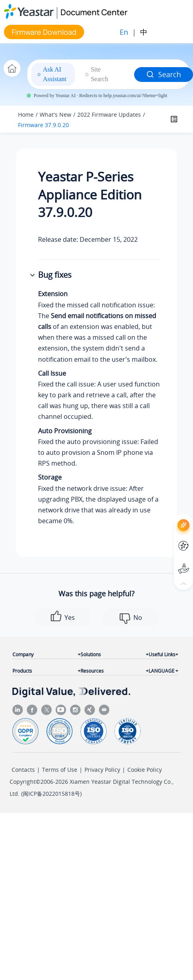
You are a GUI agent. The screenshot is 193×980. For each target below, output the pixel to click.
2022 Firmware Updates (109, 115)
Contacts (23, 770)
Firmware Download (44, 32)
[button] (33, 275)
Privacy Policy (102, 770)
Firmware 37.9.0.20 (43, 125)
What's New (55, 115)
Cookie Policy (145, 770)
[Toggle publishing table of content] (174, 119)
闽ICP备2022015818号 (51, 794)
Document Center (94, 12)
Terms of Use (60, 770)
